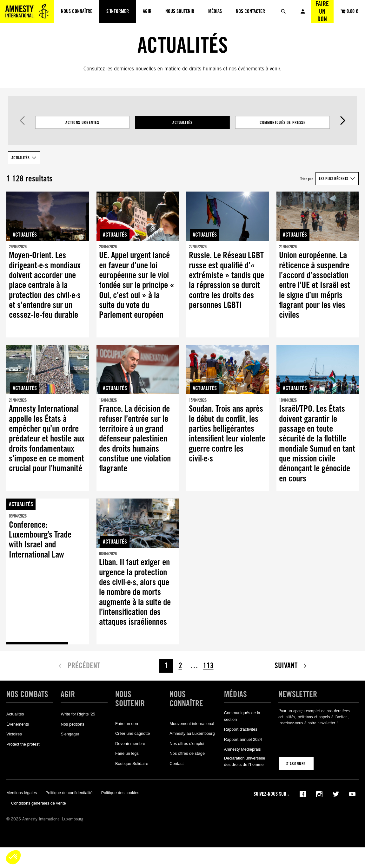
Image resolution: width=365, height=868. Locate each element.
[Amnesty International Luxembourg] (27, 11)
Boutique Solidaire (132, 764)
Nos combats (27, 694)
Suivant (343, 121)
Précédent (22, 121)
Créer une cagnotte (133, 733)
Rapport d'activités (241, 729)
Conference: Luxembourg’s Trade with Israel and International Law (40, 540)
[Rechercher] (283, 11)
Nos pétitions (72, 724)
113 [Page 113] (208, 666)
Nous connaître (186, 699)
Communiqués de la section (242, 716)
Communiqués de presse (283, 122)
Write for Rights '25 (78, 714)
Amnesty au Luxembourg (192, 733)
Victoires (14, 734)
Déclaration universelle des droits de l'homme (245, 761)
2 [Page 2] (180, 666)
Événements (18, 724)
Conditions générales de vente (39, 803)
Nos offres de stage (187, 753)
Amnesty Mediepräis (242, 749)
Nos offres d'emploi (187, 744)
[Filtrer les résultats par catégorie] (182, 122)
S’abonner (296, 764)
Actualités (182, 122)
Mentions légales (22, 793)
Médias (236, 694)
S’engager (70, 734)
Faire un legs (127, 753)
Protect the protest (23, 744)
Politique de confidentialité (69, 793)
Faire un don (322, 11)
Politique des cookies (120, 793)
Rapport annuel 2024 (243, 739)
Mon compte (303, 11)
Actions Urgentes (82, 122)
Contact (176, 764)
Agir (68, 694)
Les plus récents (334, 179)
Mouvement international (192, 724)
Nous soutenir (130, 699)
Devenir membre (130, 744)
